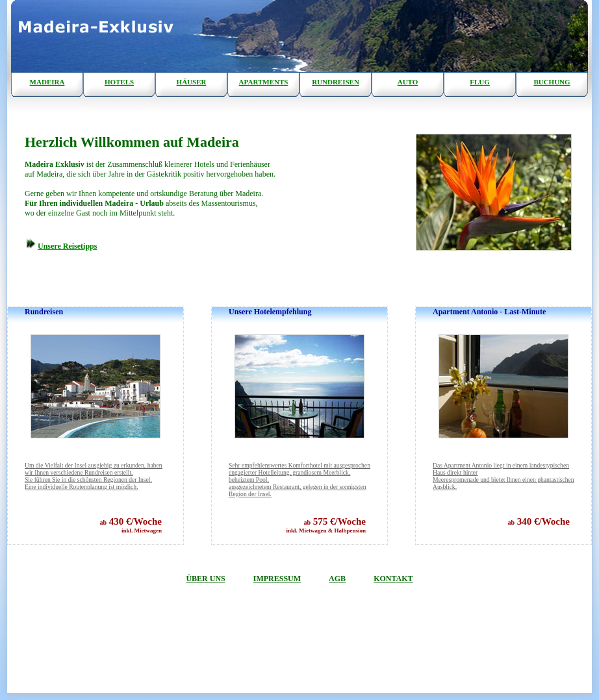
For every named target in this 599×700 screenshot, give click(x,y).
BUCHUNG (552, 82)
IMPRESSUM (277, 579)
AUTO (408, 82)
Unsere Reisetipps (67, 246)
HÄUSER (192, 82)
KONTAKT (393, 579)
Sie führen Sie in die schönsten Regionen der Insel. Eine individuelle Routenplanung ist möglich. (94, 476)
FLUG (480, 82)
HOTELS (119, 82)
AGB (337, 579)
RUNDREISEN (336, 82)
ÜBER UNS (205, 579)
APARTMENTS (264, 82)
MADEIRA (47, 82)
